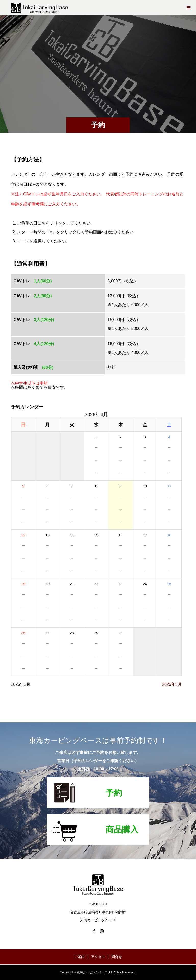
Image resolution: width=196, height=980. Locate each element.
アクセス (98, 957)
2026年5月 (172, 684)
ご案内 (79, 957)
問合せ (117, 957)
